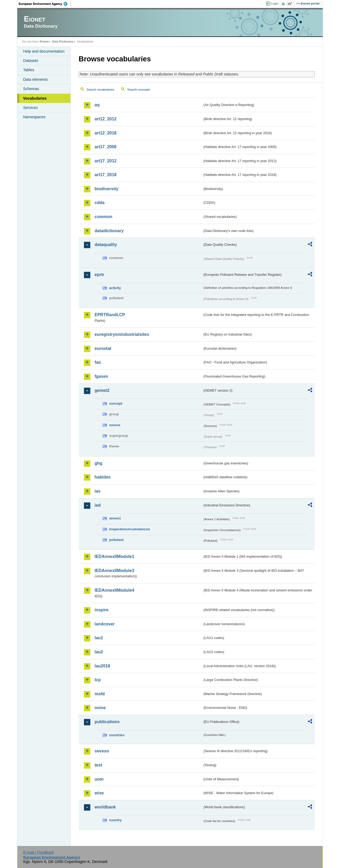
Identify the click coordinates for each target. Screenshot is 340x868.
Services (30, 108)
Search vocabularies (100, 90)
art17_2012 (106, 161)
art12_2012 (106, 119)
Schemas (31, 89)
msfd (100, 694)
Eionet (44, 41)
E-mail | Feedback (39, 852)
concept (116, 403)
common (103, 217)
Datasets (31, 61)
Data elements (35, 79)
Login (275, 3)
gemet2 (102, 390)
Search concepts (139, 90)
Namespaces (34, 117)
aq (97, 105)
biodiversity (107, 189)
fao (98, 362)
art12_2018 (106, 133)
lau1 (99, 638)
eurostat (103, 348)
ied (98, 505)
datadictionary (109, 231)
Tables (29, 70)
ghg (98, 463)
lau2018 (102, 666)
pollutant (116, 540)
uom (99, 779)
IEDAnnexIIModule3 (114, 571)
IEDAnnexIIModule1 (114, 556)
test (98, 765)
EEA (45, 4)
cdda (99, 203)
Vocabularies (35, 98)
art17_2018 (106, 175)
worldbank (105, 807)
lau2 (99, 652)
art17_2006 (106, 147)
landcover (105, 624)
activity (115, 288)
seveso (102, 751)
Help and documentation (44, 51)
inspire (101, 610)
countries (117, 735)
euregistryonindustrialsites (122, 334)
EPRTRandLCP (110, 315)
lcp (98, 680)
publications (107, 722)
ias (97, 491)
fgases (101, 376)
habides (103, 477)
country (115, 820)
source (115, 425)
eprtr (99, 275)
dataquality (106, 245)
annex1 (115, 518)
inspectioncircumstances (130, 529)
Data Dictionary (63, 41)
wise (99, 793)
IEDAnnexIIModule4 (114, 590)
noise (100, 708)
